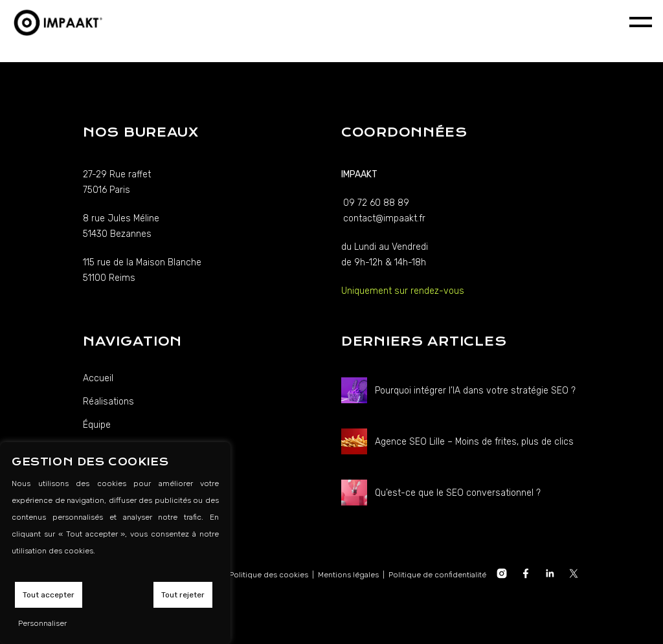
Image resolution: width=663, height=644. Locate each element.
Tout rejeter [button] (183, 595)
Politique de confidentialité (437, 575)
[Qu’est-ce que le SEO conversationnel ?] (354, 493)
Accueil (98, 378)
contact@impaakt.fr (384, 218)
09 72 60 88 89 (376, 203)
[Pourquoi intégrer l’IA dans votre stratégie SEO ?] (354, 390)
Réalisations (108, 402)
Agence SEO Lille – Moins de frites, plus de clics (474, 442)
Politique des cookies (269, 575)
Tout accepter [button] (49, 595)
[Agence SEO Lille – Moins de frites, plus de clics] (354, 441)
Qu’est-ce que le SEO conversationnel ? (458, 493)
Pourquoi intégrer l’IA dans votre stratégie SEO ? (475, 391)
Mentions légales (348, 575)
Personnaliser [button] (42, 623)
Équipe (97, 425)
